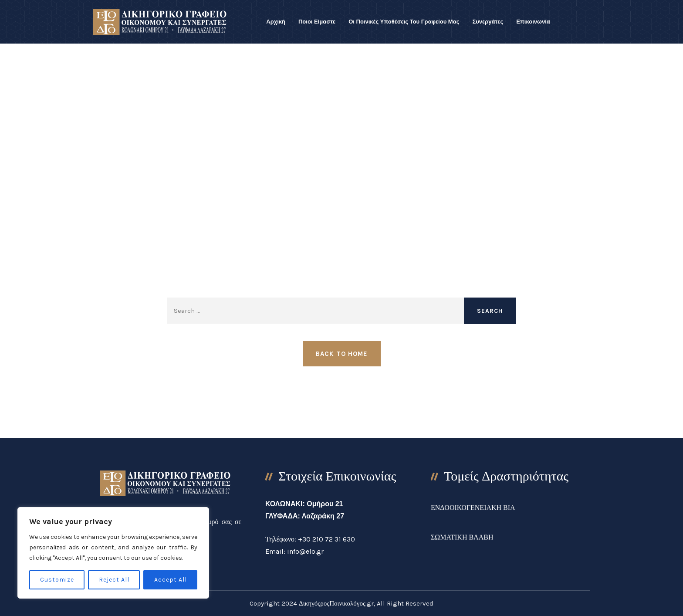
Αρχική (276, 22)
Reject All (114, 580)
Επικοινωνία (533, 22)
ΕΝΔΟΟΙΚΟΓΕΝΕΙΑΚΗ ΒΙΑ (473, 514)
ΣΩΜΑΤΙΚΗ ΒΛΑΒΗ (462, 544)
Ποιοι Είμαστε (317, 22)
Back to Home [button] (342, 354)
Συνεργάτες (488, 22)
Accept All (171, 580)
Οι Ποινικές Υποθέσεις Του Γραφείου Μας (404, 22)
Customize (57, 580)
